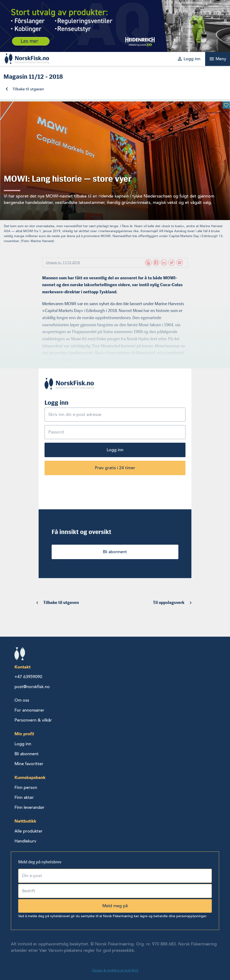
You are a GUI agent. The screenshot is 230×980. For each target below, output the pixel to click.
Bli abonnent (115, 552)
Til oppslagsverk (169, 603)
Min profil (24, 734)
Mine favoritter (29, 764)
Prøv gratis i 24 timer (115, 468)
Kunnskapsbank (30, 777)
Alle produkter (29, 831)
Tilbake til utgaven (28, 89)
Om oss (22, 700)
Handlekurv (25, 841)
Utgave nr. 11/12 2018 (63, 263)
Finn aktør (24, 797)
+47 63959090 (28, 677)
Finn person (26, 787)
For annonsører (29, 710)
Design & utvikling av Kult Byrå (115, 970)
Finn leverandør (29, 807)
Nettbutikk (25, 821)
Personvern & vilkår (33, 720)
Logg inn (115, 450)
